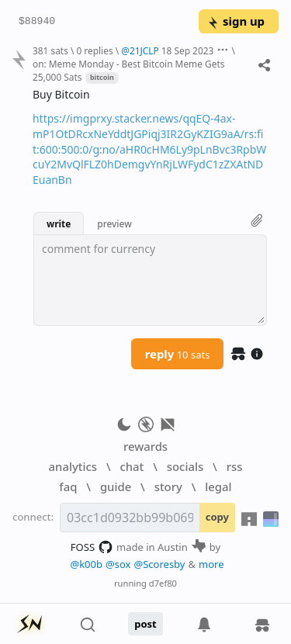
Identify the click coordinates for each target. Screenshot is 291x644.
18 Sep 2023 (188, 50)
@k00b (86, 564)
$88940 (37, 22)
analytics (73, 466)
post (145, 624)
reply (178, 354)
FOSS (92, 547)
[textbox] (150, 280)
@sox (118, 564)
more (211, 564)
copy (217, 517)
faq (68, 486)
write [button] (59, 223)
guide (116, 486)
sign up (236, 21)
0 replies (94, 50)
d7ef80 (163, 583)
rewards (145, 446)
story (168, 486)
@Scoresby (159, 564)
